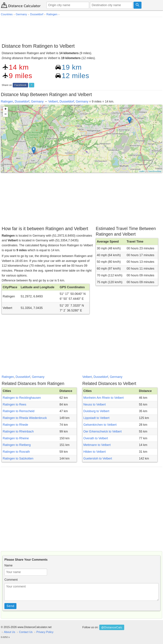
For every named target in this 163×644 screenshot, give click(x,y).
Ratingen (7, 102)
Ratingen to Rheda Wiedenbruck (25, 418)
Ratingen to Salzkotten (18, 458)
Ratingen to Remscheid (19, 411)
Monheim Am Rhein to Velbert (104, 398)
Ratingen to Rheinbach (18, 431)
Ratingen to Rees (14, 404)
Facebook (20, 85)
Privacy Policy (45, 632)
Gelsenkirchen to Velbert (100, 425)
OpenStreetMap (155, 171)
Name (8, 565)
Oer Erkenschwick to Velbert (103, 431)
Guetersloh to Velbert (98, 458)
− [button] (6, 114)
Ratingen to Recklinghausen (22, 398)
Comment (11, 580)
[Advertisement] (81, 29)
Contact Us (26, 632)
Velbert (53, 102)
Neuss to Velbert (95, 404)
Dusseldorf (22, 102)
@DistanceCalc (112, 627)
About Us (10, 632)
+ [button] (6, 109)
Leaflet (142, 171)
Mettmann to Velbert (97, 445)
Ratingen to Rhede (15, 425)
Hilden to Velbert (95, 452)
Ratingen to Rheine (16, 438)
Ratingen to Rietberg (17, 445)
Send (11, 606)
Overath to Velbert (96, 438)
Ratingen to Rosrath (16, 452)
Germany (37, 102)
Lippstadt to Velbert (96, 418)
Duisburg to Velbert (96, 411)
